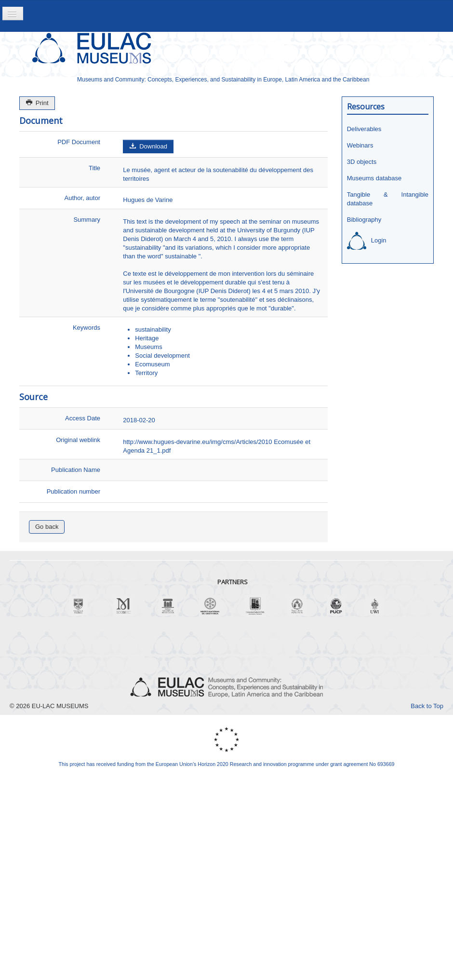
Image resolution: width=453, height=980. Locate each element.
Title (94, 168)
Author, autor (82, 198)
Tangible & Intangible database (388, 199)
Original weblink (78, 440)
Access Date (83, 418)
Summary (87, 220)
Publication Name (76, 470)
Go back (47, 527)
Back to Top (427, 706)
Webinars (360, 145)
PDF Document (79, 142)
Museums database (374, 178)
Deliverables (364, 129)
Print (37, 103)
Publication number (73, 491)
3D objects (362, 162)
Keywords (87, 328)
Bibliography (364, 220)
